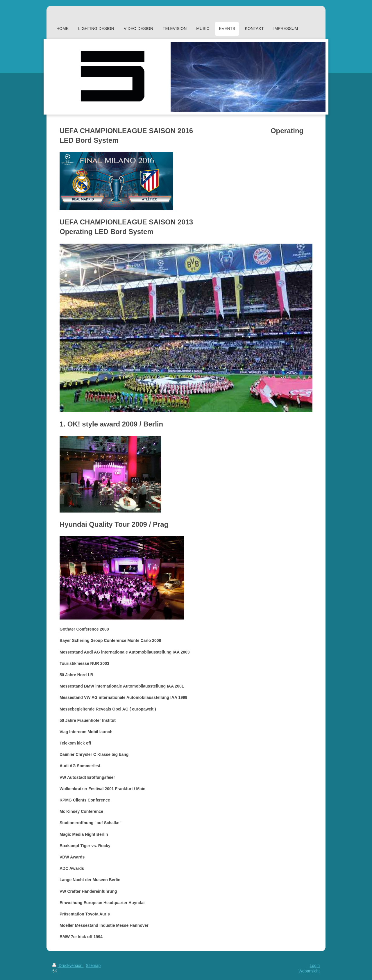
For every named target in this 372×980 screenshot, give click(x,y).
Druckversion (68, 965)
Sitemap (93, 965)
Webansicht (309, 971)
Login (315, 965)
